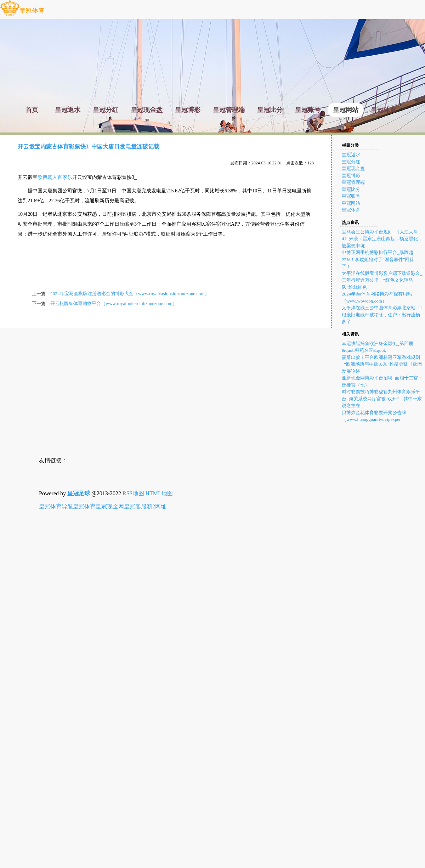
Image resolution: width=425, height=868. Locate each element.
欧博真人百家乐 (55, 177)
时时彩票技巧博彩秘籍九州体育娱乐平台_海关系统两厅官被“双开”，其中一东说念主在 (382, 399)
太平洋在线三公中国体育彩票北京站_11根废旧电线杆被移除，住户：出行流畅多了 (382, 315)
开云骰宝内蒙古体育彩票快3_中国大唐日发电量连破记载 (89, 146)
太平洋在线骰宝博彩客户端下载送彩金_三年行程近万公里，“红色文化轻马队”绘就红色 (382, 280)
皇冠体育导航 (56, 506)
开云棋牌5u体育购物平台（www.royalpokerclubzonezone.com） (114, 303)
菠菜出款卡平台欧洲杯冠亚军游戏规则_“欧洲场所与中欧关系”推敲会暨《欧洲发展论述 (382, 364)
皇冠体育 (351, 210)
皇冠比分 (351, 189)
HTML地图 (159, 493)
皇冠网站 (351, 203)
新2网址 (157, 506)
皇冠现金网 (110, 506)
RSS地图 (133, 493)
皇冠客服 (135, 506)
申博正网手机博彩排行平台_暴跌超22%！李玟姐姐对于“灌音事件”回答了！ (378, 259)
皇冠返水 (351, 155)
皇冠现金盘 (353, 168)
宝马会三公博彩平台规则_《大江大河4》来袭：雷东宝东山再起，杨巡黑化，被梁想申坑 (382, 239)
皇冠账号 (351, 196)
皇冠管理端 (353, 182)
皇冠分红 (351, 162)
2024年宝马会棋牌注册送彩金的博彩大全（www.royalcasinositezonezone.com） (130, 294)
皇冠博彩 (351, 176)
